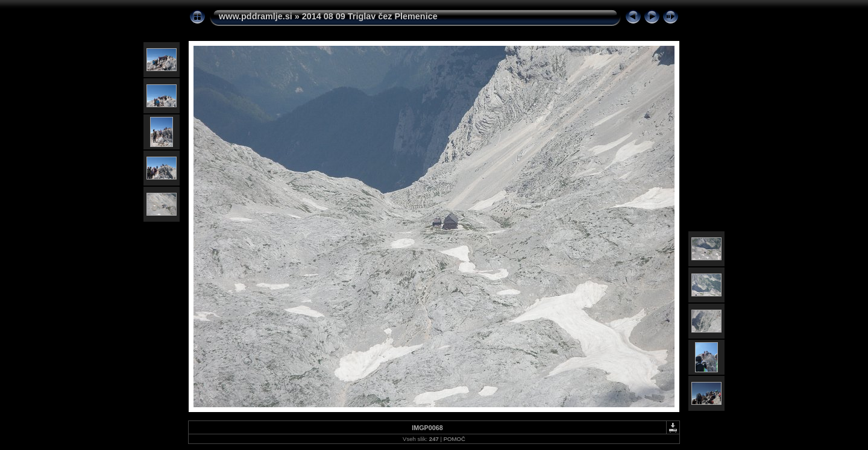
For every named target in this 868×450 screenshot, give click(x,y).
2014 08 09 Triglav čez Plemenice (370, 16)
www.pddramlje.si (256, 16)
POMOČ (454, 439)
